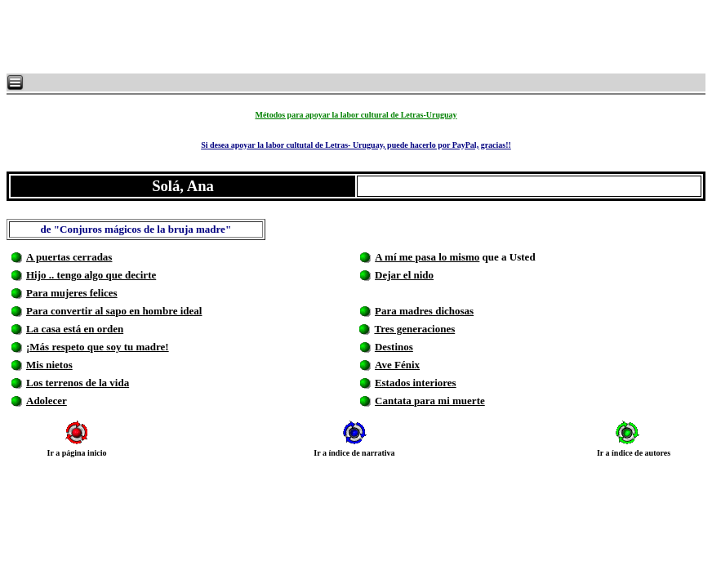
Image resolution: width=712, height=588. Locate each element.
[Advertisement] (204, 37)
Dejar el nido (404, 275)
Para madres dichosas (424, 311)
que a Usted (507, 257)
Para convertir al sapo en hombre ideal (114, 311)
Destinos (394, 347)
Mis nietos (49, 365)
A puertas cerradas (69, 257)
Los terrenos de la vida (78, 383)
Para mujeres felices (72, 293)
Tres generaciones (414, 329)
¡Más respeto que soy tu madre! (98, 347)
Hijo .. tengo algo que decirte (91, 275)
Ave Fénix (397, 365)
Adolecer (47, 401)
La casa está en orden (75, 329)
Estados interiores (416, 383)
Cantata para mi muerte (430, 401)
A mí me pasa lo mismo (427, 257)
